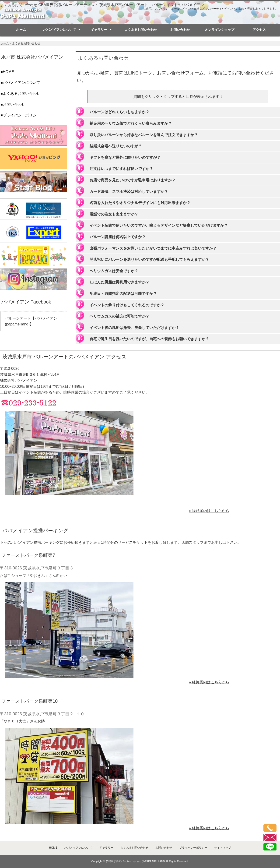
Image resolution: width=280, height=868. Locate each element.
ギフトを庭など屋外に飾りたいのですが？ (125, 157)
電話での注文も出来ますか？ (114, 214)
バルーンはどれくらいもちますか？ (119, 112)
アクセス (259, 30)
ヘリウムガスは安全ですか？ (114, 271)
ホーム (21, 30)
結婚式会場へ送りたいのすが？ (116, 146)
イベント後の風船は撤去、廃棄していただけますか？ (134, 328)
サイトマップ (223, 848)
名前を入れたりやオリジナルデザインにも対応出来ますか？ (140, 203)
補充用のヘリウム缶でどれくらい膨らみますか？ (131, 123)
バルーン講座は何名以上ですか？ (118, 237)
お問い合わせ (180, 30)
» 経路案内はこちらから (209, 511)
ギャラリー (99, 30)
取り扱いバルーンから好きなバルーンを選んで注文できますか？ (144, 135)
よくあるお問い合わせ (141, 30)
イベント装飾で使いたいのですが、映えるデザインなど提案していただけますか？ (159, 225)
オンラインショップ (220, 30)
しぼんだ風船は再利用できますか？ (119, 282)
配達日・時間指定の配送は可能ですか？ (123, 294)
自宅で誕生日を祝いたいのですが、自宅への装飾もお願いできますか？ (149, 339)
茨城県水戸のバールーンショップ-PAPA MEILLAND (135, 861)
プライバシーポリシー (21, 115)
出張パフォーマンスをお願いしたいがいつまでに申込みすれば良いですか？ (153, 248)
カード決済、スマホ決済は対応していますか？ (129, 192)
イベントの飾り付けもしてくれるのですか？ (127, 305)
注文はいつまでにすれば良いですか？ (121, 169)
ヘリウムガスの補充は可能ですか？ (119, 316)
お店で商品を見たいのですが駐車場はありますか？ (133, 180)
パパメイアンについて (59, 30)
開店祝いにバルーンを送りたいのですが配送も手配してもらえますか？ (149, 259)
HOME (8, 72)
